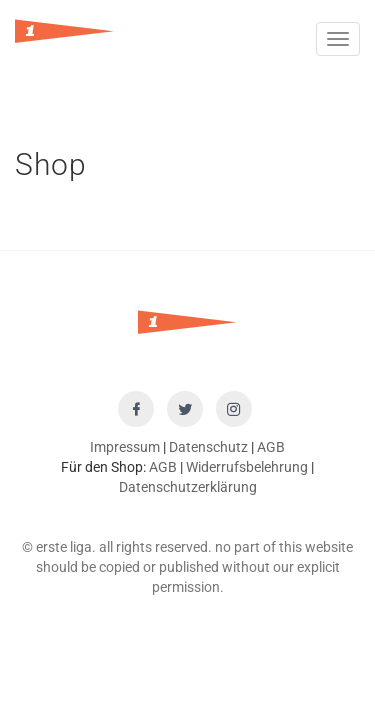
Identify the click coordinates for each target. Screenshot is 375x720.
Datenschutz (208, 447)
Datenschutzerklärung (188, 487)
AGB (271, 447)
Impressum (125, 447)
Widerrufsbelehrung (247, 467)
